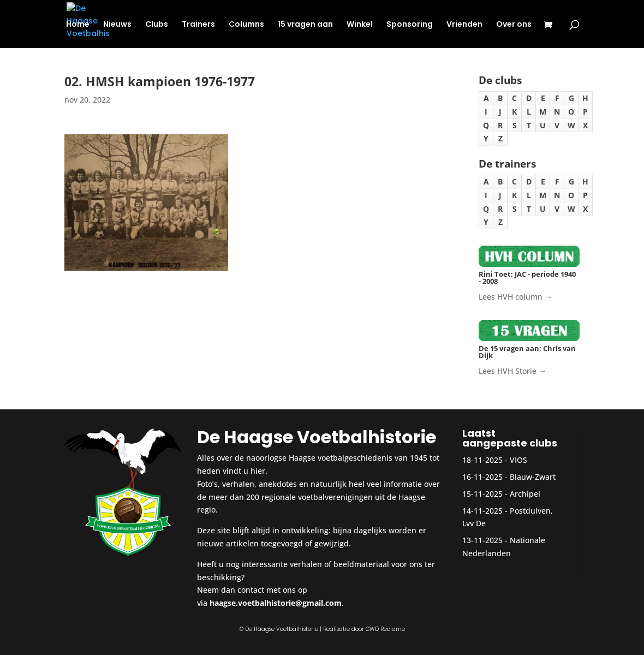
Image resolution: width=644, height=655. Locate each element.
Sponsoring (410, 25)
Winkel (360, 25)
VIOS (518, 460)
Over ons (514, 25)
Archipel (525, 494)
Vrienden (464, 25)
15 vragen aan (305, 25)
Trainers (198, 25)
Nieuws (117, 25)
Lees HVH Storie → (512, 371)
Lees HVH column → (515, 297)
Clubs (157, 25)
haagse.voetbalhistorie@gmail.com (276, 603)
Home (78, 25)
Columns (246, 25)
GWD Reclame (385, 629)
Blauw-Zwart (533, 477)
